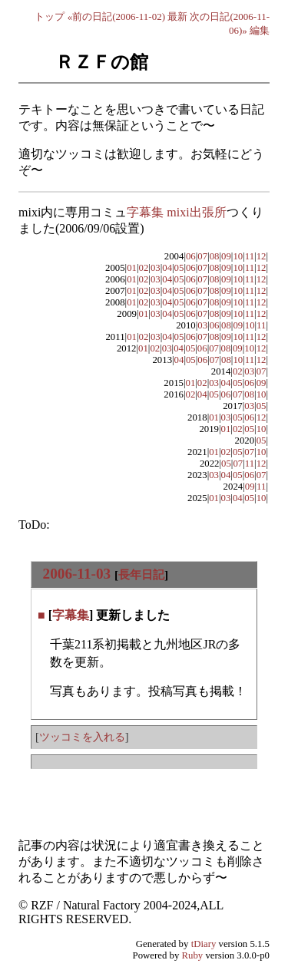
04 (167, 268)
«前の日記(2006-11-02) (116, 16)
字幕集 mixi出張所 (176, 212)
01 (132, 268)
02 (144, 268)
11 (250, 256)
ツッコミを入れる (82, 737)
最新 (177, 16)
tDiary (204, 944)
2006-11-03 (77, 574)
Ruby (193, 955)
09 (226, 256)
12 (262, 256)
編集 (260, 30)
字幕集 (71, 615)
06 (191, 256)
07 (202, 256)
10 (238, 256)
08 (215, 256)
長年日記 (141, 574)
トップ (50, 16)
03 (156, 268)
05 (179, 268)
